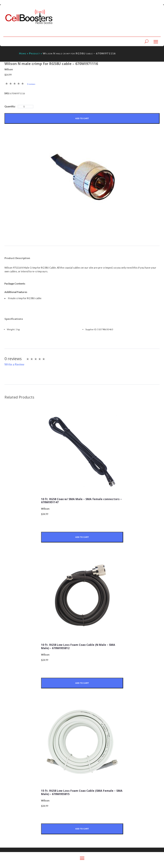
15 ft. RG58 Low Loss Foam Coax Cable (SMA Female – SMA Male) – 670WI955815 (82, 792)
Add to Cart (82, 118)
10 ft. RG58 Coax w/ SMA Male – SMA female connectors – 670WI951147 (81, 501)
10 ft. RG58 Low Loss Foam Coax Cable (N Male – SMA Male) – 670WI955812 (78, 646)
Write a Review (14, 364)
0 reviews (31, 84)
